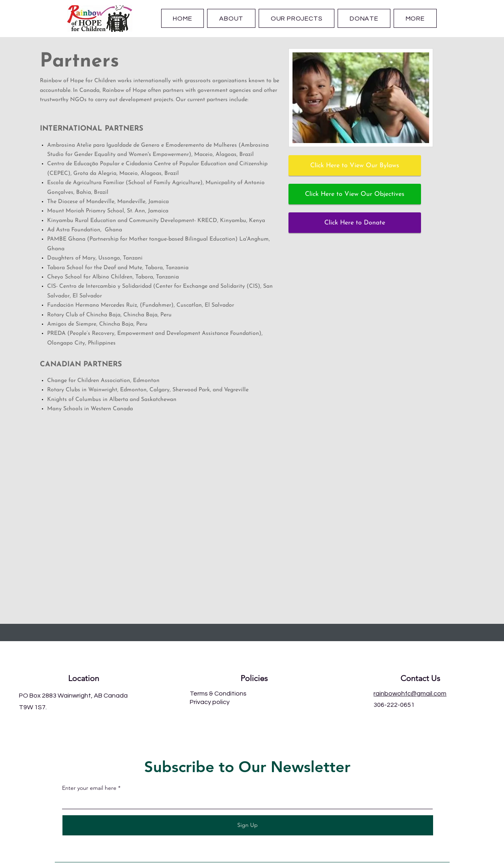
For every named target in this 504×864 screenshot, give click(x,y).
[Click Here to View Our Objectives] (355, 194)
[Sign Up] (248, 825)
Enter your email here (89, 788)
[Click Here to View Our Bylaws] (355, 165)
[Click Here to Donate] (355, 223)
